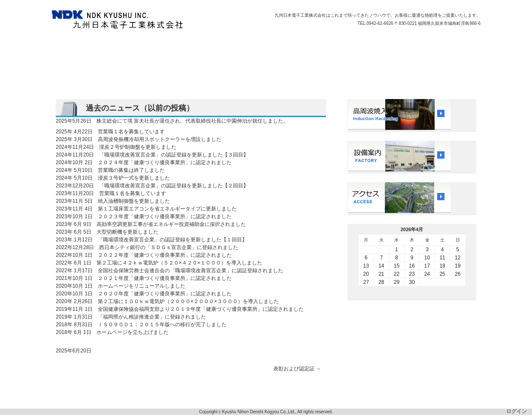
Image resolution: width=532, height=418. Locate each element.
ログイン (517, 411)
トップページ (74, 47)
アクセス (326, 47)
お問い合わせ (364, 47)
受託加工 (145, 47)
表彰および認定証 (297, 369)
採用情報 (293, 47)
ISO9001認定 (255, 47)
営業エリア (181, 47)
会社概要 (216, 47)
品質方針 (112, 47)
